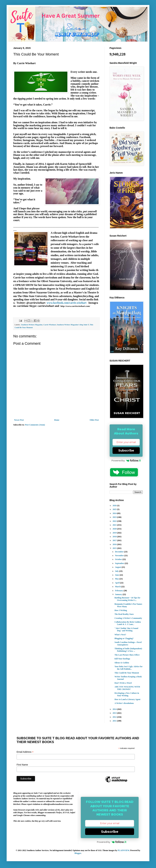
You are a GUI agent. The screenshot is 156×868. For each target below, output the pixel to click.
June (117, 575)
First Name (22, 765)
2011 (115, 721)
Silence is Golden (122, 663)
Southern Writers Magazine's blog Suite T (73, 325)
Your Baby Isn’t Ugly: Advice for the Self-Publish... (129, 668)
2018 (115, 537)
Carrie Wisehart (50, 325)
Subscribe (126, 451)
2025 (115, 509)
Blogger (78, 853)
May (117, 579)
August (118, 567)
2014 (115, 709)
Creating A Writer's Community (128, 618)
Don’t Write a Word (123, 683)
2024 (115, 513)
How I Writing (121, 610)
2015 (115, 548)
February (119, 591)
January (119, 594)
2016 (115, 544)
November (120, 556)
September (120, 563)
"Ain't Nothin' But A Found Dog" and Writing (126, 629)
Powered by (126, 460)
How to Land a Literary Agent (127, 699)
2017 (115, 540)
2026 (115, 506)
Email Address (25, 752)
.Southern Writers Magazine (32, 325)
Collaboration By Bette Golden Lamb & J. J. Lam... (128, 623)
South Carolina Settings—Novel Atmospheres (128, 643)
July (117, 571)
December (120, 552)
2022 (115, 521)
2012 (115, 717)
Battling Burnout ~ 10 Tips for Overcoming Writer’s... (127, 599)
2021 (115, 525)
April (117, 583)
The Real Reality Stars (124, 614)
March (118, 587)
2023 (115, 517)
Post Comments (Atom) (35, 425)
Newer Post (19, 420)
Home (57, 420)
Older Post (94, 420)
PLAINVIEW (123, 850)
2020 (115, 529)
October (119, 559)
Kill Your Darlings (122, 659)
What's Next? (120, 635)
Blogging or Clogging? (124, 638)
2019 (115, 533)
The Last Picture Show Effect (127, 655)
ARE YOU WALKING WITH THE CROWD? (127, 688)
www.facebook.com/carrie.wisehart (67, 303)
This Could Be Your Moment (127, 673)
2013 (115, 713)
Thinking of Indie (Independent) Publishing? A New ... (128, 650)
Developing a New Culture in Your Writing (127, 694)
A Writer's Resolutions (124, 703)
